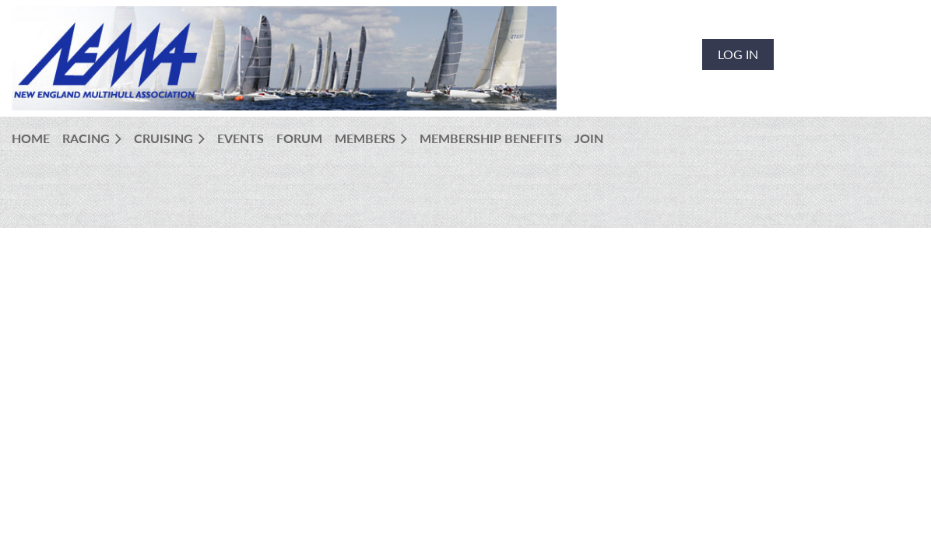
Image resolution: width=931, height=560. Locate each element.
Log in (738, 54)
